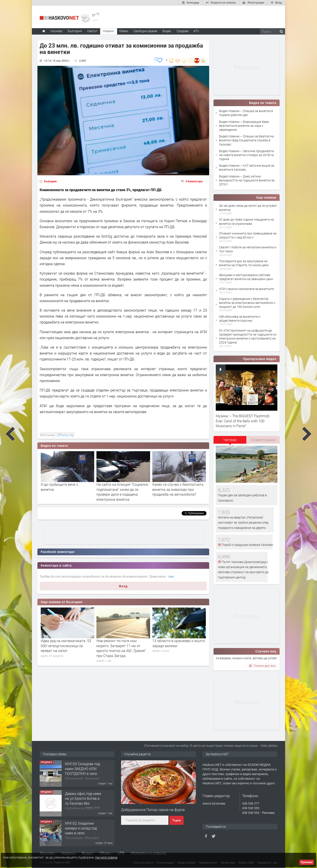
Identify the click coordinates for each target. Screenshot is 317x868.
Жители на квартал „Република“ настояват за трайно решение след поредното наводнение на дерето (243, 523)
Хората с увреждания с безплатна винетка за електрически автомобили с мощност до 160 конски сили (247, 303)
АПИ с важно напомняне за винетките (246, 289)
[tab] (230, 441)
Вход (123, 586)
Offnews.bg (65, 435)
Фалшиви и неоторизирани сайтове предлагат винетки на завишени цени (246, 277)
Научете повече (106, 857)
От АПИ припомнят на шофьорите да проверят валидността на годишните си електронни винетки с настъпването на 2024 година (248, 336)
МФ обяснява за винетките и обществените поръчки (240, 319)
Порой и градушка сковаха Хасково (247, 545)
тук (171, 576)
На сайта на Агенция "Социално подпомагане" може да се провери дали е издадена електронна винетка (122, 492)
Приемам (307, 862)
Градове (182, 31)
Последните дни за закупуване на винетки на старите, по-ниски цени (244, 263)
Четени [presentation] (230, 440)
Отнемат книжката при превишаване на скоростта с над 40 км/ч (248, 235)
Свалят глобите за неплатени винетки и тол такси (248, 249)
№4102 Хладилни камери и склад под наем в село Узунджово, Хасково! (82, 831)
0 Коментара (194, 181)
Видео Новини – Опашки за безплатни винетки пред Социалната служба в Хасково (247, 140)
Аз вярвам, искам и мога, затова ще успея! (246, 658)
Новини (108, 31)
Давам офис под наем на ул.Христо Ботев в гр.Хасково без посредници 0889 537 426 (83, 803)
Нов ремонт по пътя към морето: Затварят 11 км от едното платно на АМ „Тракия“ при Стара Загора (121, 648)
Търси (176, 820)
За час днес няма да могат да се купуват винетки (248, 208)
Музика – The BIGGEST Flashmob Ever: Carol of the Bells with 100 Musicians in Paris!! (243, 421)
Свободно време (145, 31)
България (50, 181)
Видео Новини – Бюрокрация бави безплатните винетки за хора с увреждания (244, 126)
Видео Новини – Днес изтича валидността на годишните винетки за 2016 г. (247, 180)
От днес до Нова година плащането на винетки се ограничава (246, 221)
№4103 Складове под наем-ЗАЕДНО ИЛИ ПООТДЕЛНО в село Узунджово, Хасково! (82, 771)
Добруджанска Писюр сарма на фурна (153, 810)
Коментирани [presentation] (263, 440)
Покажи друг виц (262, 666)
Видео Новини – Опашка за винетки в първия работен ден (246, 113)
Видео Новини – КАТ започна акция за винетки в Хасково (247, 167)
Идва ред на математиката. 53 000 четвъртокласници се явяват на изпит (66, 646)
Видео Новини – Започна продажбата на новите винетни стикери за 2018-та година (246, 155)
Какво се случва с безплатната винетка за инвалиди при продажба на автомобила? (178, 489)
